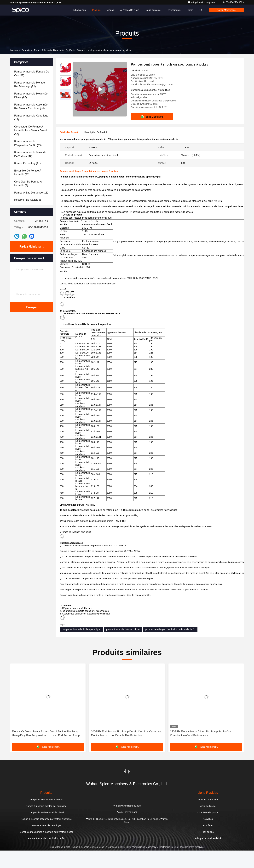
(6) (28, 200)
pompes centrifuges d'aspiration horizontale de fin (170, 647)
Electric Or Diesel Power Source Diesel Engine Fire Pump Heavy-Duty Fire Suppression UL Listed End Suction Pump (46, 751)
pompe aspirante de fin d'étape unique (81, 647)
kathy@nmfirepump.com (202, 2)
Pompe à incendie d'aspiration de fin (53, 50)
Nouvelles (208, 836)
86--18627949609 (233, 2)
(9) (28, 184)
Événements (174, 10)
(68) (32, 74)
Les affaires (208, 843)
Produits (96, 10)
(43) (28, 173)
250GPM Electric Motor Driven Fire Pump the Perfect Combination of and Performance (201, 751)
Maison (14, 50)
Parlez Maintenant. (226, 10)
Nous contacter (153, 10)
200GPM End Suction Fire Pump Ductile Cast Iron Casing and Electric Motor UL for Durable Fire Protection (127, 751)
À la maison (79, 10)
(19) (31, 118)
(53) (28, 143)
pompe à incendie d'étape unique (123, 647)
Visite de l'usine (208, 824)
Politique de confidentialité (208, 856)
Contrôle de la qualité (208, 830)
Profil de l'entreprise (208, 817)
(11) (27, 163)
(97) (31, 96)
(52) (30, 85)
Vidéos (110, 10)
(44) (31, 107)
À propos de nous (130, 10)
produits (26, 50)
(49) (30, 154)
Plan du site (208, 849)
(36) (31, 130)
